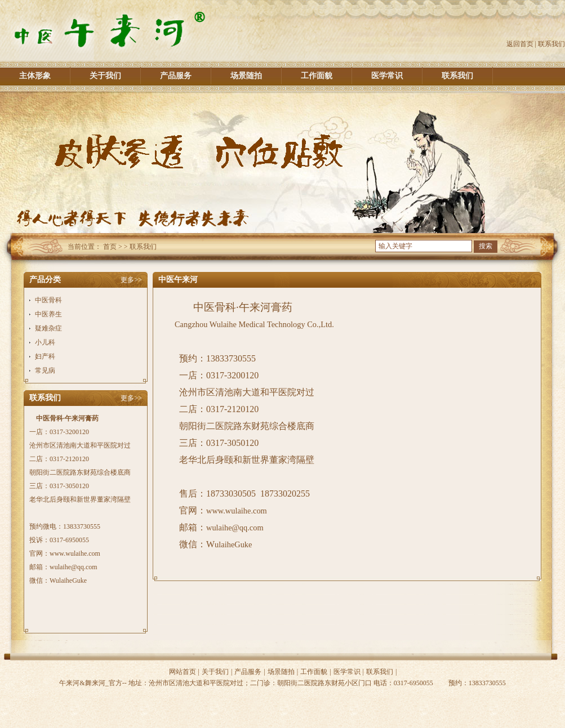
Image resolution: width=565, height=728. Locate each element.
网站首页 (183, 672)
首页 (110, 247)
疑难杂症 (48, 328)
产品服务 (176, 76)
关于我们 (105, 76)
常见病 (45, 370)
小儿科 (45, 342)
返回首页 (520, 44)
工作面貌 (317, 76)
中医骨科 (48, 300)
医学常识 (387, 76)
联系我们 (551, 44)
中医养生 (48, 314)
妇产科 (45, 356)
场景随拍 (246, 76)
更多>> (131, 280)
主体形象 (35, 76)
